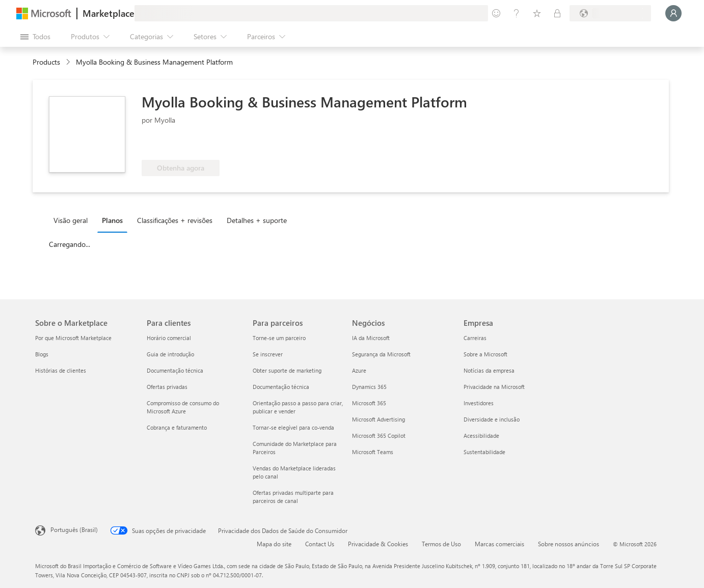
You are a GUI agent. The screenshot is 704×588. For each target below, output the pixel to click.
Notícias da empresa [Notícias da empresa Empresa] (489, 370)
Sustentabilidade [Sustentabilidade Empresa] (484, 452)
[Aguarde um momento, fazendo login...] (673, 13)
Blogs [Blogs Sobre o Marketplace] (42, 354)
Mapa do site (274, 544)
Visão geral (71, 220)
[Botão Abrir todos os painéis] (35, 37)
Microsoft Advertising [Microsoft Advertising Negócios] (378, 419)
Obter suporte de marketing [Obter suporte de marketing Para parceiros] (287, 370)
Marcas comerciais (499, 544)
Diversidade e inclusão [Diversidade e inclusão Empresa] (492, 419)
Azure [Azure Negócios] (359, 370)
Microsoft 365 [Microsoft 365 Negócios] (369, 403)
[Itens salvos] (537, 13)
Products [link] (46, 62)
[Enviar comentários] (496, 13)
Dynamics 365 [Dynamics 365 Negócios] (369, 387)
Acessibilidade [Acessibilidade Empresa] (481, 436)
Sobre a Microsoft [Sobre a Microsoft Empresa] (485, 354)
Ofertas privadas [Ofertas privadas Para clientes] (167, 387)
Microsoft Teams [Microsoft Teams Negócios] (373, 452)
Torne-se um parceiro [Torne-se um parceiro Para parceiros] (279, 338)
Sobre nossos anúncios (568, 544)
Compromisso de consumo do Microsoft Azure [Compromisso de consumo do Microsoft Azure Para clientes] (183, 407)
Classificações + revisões (175, 220)
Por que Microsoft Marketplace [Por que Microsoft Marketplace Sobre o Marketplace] (73, 338)
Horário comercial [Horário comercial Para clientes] (169, 338)
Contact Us (320, 544)
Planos (112, 220)
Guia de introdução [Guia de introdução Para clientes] (170, 354)
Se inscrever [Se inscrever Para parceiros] (268, 354)
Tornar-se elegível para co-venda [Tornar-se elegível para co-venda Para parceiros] (293, 427)
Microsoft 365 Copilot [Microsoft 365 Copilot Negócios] (379, 436)
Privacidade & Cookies (378, 544)
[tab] (73, 220)
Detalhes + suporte (257, 220)
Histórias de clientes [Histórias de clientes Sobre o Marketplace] (61, 370)
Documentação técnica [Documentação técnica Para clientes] (175, 370)
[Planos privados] (557, 13)
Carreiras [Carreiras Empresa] (475, 338)
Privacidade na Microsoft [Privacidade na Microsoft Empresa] (494, 387)
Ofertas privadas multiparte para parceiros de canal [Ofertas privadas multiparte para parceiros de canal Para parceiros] (293, 497)
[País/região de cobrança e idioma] (610, 13)
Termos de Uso (441, 544)
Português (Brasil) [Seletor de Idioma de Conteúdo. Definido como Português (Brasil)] (74, 529)
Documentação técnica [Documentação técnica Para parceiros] (281, 387)
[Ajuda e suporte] (517, 13)
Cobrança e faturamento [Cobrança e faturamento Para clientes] (177, 427)
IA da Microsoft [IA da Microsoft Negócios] (371, 338)
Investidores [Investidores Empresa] (479, 403)
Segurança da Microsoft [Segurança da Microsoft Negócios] (381, 354)
